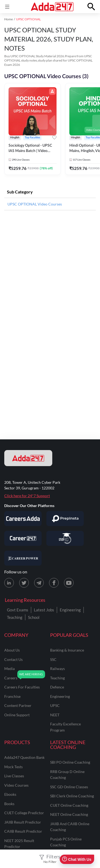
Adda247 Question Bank (24, 757)
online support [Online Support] (17, 715)
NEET (55, 715)
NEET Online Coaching (69, 814)
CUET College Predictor (24, 813)
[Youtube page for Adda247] (69, 583)
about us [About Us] (12, 650)
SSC (53, 659)
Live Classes (14, 776)
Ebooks (10, 794)
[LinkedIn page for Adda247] (9, 583)
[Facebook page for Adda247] (54, 583)
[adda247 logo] (28, 458)
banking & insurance (67, 650)
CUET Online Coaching (69, 805)
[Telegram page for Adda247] (39, 583)
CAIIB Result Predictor (23, 831)
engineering (60, 696)
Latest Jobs (44, 610)
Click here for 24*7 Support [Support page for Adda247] (27, 496)
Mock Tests (13, 767)
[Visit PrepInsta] (65, 519)
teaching (57, 678)
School (34, 617)
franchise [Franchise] (12, 696)
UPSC (55, 705)
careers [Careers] (11, 678)
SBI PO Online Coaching (70, 762)
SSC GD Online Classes (69, 787)
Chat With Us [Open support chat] (77, 859)
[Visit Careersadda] (23, 519)
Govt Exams (18, 610)
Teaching (15, 617)
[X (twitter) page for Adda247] (24, 583)
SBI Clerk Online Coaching (72, 796)
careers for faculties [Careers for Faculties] (22, 687)
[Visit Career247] (23, 538)
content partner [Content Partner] (18, 705)
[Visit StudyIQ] (65, 538)
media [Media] (9, 669)
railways (57, 669)
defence (57, 687)
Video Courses (16, 785)
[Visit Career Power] (23, 558)
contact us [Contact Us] (13, 659)
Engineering (70, 610)
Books (9, 804)
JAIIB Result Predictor (23, 822)
